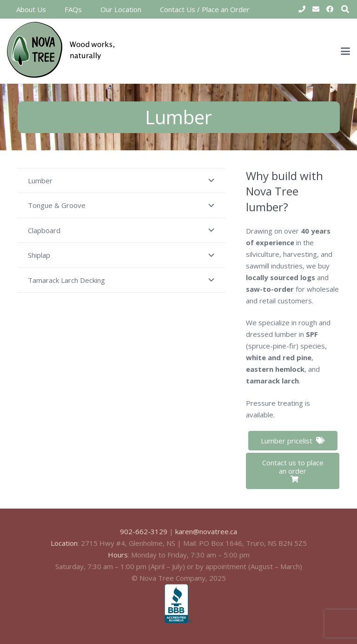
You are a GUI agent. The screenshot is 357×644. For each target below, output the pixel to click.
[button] (345, 51)
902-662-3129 (144, 531)
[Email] (316, 9)
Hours (118, 555)
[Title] (302, 9)
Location (64, 543)
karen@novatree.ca (206, 531)
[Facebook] (330, 9)
